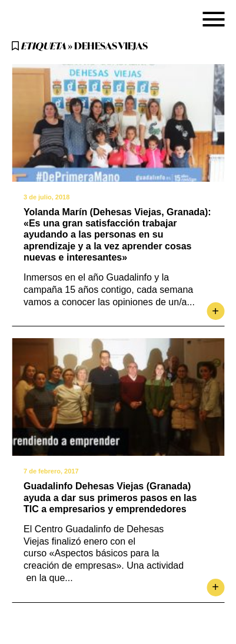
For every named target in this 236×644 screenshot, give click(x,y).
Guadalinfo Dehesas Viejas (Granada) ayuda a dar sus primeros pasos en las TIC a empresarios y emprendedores (110, 497)
